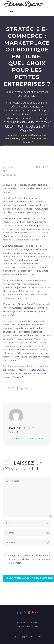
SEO (5, 171)
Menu (12, 12)
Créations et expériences (27, 626)
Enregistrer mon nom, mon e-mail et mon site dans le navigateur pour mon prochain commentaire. (29, 559)
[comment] (27, 497)
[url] (27, 542)
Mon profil (20, 623)
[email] (27, 533)
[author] (27, 523)
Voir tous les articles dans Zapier (28, 438)
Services (35, 623)
